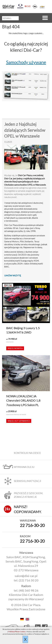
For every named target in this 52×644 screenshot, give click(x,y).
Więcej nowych (15, 348)
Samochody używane (26, 62)
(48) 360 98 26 (29, 590)
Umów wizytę (13, 275)
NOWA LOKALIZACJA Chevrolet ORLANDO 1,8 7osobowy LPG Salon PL (23, 400)
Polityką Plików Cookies (17, 632)
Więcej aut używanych (19, 421)
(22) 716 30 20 (29, 580)
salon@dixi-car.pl (26, 576)
